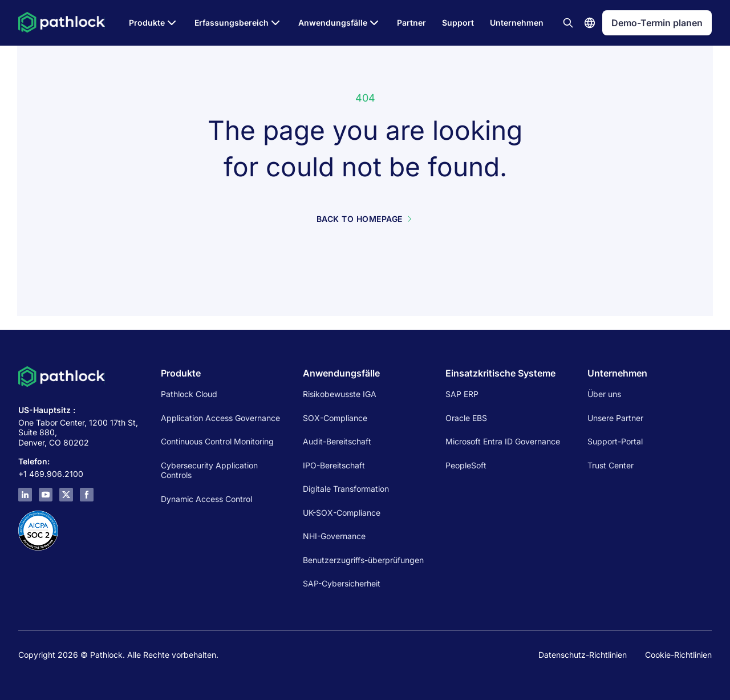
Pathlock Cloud (189, 394)
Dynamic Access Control (206, 499)
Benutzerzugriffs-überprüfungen (363, 560)
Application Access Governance (220, 418)
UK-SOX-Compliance (342, 513)
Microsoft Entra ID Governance (503, 441)
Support (458, 23)
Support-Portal (615, 441)
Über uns (604, 394)
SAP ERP (462, 394)
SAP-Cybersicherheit (342, 583)
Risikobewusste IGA (340, 394)
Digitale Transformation (346, 489)
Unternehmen (517, 23)
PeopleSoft (466, 465)
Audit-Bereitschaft (337, 441)
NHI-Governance (334, 536)
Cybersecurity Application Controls (209, 470)
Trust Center (611, 465)
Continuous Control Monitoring (217, 441)
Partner (411, 23)
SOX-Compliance (335, 418)
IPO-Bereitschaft (334, 465)
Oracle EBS (466, 418)
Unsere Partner (615, 418)
